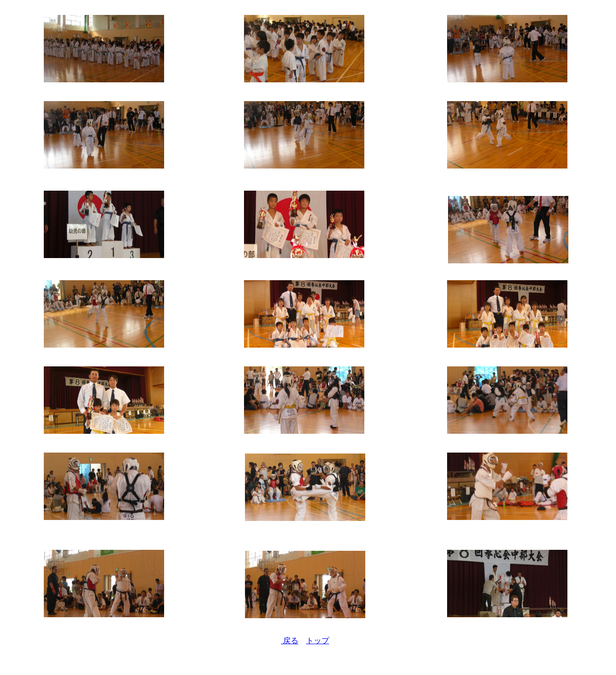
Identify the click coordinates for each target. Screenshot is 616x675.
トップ (318, 641)
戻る (290, 641)
